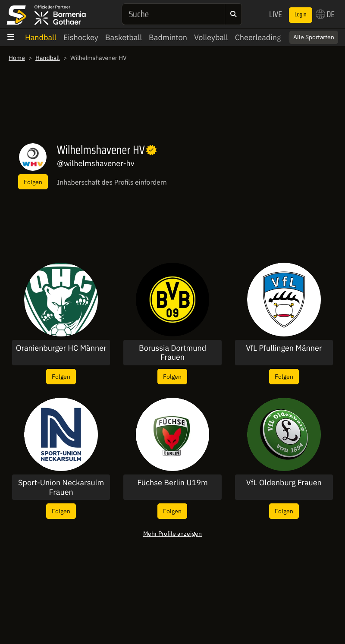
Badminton (168, 37)
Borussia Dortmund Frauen (172, 353)
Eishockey (81, 37)
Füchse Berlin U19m (172, 483)
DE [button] (325, 14)
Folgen (33, 182)
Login (301, 15)
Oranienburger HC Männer (61, 348)
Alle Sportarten (314, 37)
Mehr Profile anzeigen (172, 533)
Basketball (124, 37)
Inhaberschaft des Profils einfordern (112, 182)
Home (17, 58)
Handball (41, 37)
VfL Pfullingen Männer (284, 348)
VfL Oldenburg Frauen (284, 483)
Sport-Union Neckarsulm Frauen (61, 487)
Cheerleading (258, 37)
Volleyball (211, 37)
